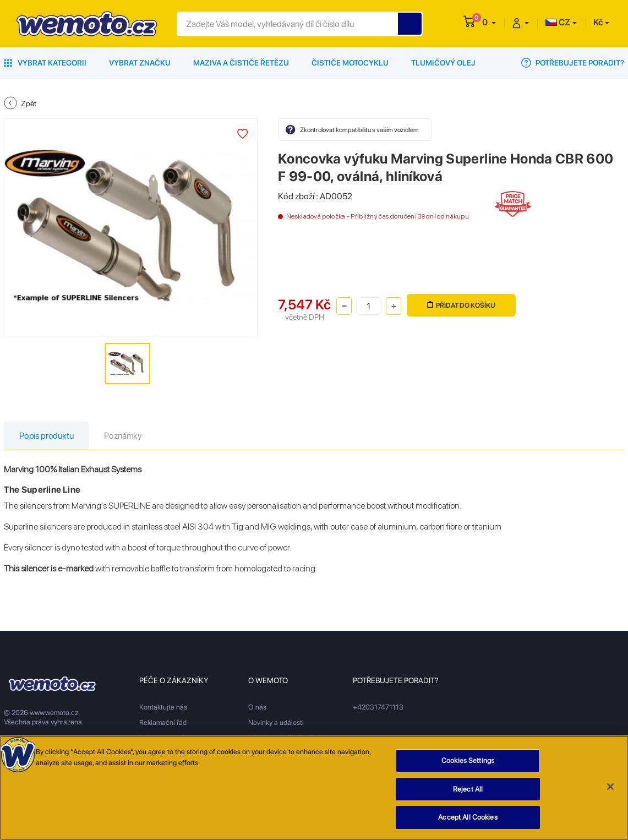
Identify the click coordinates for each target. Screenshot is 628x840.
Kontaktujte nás (163, 707)
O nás (257, 707)
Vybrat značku (140, 63)
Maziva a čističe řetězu (241, 63)
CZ (558, 22)
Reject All (468, 789)
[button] (489, 22)
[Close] (610, 787)
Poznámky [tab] (123, 436)
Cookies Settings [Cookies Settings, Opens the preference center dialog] (468, 760)
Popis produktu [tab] (46, 436)
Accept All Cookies (468, 817)
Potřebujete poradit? (573, 63)
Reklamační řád (163, 722)
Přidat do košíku (461, 305)
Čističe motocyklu (350, 63)
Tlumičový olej (443, 63)
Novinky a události (276, 722)
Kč (598, 22)
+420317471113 (378, 707)
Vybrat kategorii (45, 63)
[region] (314, 788)
